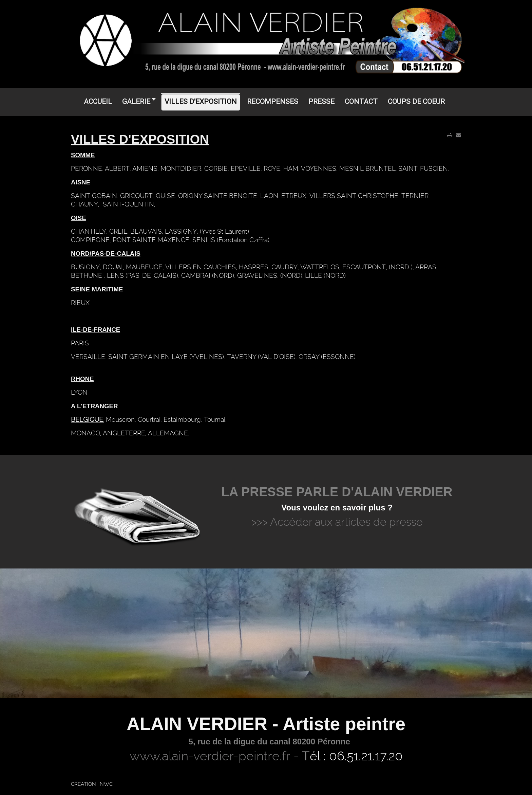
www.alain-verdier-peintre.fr (210, 756)
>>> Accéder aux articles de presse (337, 522)
